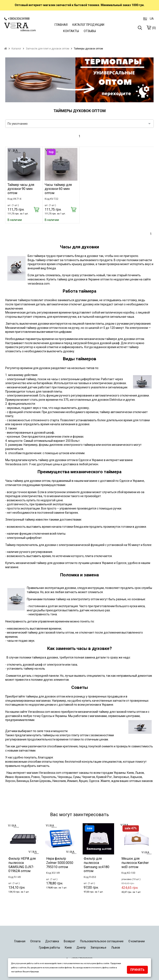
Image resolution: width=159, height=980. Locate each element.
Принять (137, 970)
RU (145, 19)
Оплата (35, 941)
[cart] (149, 27)
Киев (68, 948)
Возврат (70, 941)
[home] (6, 49)
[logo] (20, 27)
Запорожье (98, 948)
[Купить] (37, 210)
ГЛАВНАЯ (61, 25)
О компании (137, 941)
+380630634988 (17, 19)
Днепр (81, 948)
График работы (50, 948)
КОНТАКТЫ (71, 31)
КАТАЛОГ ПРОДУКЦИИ (88, 25)
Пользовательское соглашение (102, 941)
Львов (116, 948)
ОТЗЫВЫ (90, 31)
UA (152, 19)
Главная (20, 941)
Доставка (52, 941)
